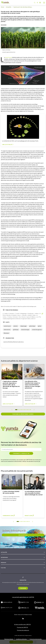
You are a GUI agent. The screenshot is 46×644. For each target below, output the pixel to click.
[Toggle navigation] (44, 3)
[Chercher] (35, 3)
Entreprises (4, 557)
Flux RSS (3, 568)
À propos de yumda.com (23, 630)
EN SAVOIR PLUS (23, 535)
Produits (4, 563)
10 (30, 410)
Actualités (4, 552)
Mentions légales (9, 639)
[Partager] (37, 3)
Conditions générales (21, 639)
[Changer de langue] (40, 3)
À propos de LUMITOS (22, 627)
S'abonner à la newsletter (21, 453)
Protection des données (36, 639)
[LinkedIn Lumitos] (23, 619)
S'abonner (23, 588)
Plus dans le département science (23, 414)
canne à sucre (8, 57)
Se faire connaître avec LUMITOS (22, 624)
